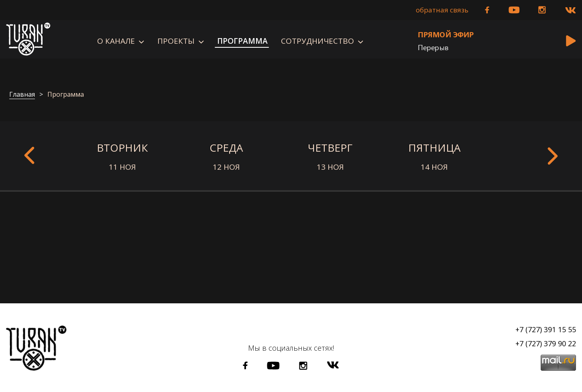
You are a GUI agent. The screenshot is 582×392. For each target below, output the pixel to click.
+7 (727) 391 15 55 (546, 329)
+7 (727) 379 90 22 (546, 343)
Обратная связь (442, 10)
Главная (22, 95)
